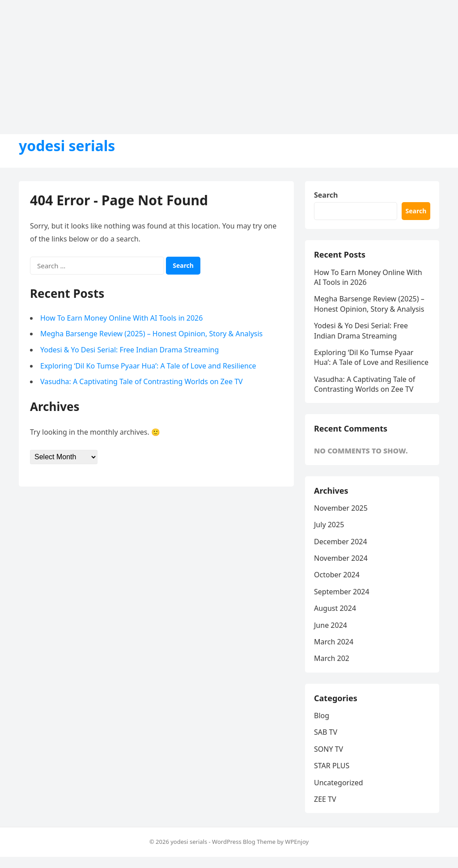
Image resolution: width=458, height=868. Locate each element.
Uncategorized (339, 783)
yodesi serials (67, 146)
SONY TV (329, 749)
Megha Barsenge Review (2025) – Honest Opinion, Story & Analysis (151, 334)
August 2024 (335, 608)
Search (326, 195)
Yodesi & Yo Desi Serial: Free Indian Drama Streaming (129, 350)
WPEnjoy (297, 842)
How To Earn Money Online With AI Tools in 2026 (121, 318)
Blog (322, 716)
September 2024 (342, 592)
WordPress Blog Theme (244, 842)
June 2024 (331, 625)
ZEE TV (325, 799)
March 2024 (334, 642)
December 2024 (341, 542)
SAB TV (326, 732)
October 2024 (337, 575)
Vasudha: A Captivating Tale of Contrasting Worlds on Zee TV (142, 381)
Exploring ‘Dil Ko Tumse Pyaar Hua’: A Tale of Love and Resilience (148, 366)
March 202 (332, 658)
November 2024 (341, 558)
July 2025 (329, 525)
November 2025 (341, 508)
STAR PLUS (332, 766)
